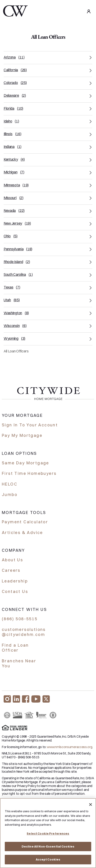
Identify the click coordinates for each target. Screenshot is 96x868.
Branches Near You (19, 663)
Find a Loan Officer (15, 648)
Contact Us (15, 591)
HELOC (10, 484)
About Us (12, 560)
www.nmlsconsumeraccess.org (69, 747)
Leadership (15, 581)
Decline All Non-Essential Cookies (48, 846)
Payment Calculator (25, 522)
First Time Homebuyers (29, 473)
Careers (11, 570)
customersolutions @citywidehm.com (24, 632)
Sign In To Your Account (30, 425)
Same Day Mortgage (25, 463)
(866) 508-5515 (20, 619)
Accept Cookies (48, 860)
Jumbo (10, 495)
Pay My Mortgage (22, 435)
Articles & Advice (22, 533)
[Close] (91, 805)
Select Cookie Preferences (48, 834)
